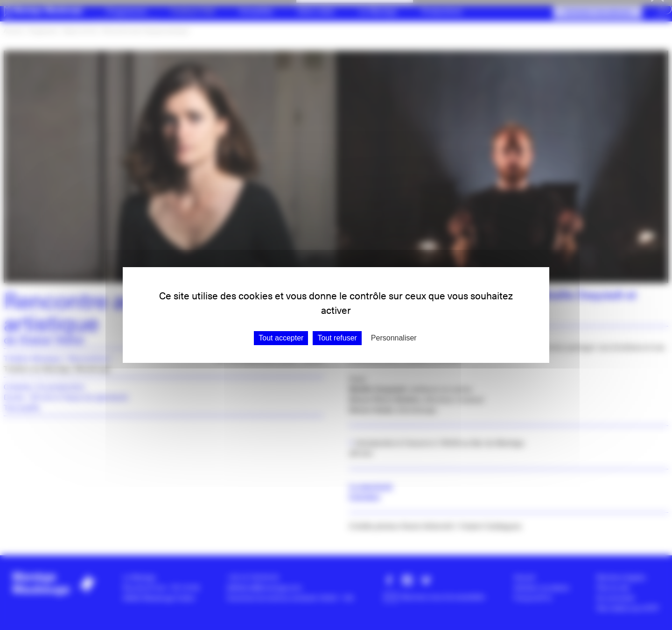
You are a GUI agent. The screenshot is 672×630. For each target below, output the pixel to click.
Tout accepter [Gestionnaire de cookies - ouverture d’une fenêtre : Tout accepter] (281, 338)
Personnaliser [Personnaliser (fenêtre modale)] (394, 338)
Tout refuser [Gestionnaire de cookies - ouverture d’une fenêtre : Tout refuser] (337, 338)
